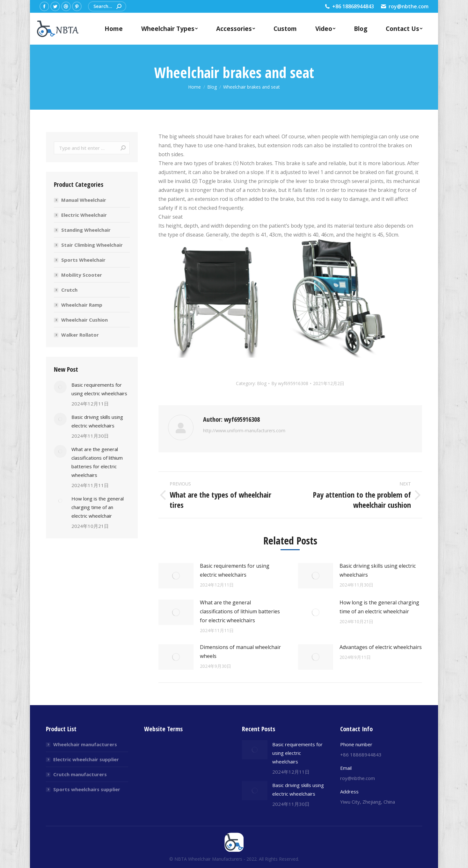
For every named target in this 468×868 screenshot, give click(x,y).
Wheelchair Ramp (82, 305)
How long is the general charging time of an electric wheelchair (379, 607)
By (290, 383)
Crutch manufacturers (80, 774)
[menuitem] (113, 29)
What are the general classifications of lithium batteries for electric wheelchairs (240, 611)
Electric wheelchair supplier (86, 759)
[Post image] (176, 576)
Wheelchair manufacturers (85, 744)
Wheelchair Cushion (84, 320)
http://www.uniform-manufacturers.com (244, 430)
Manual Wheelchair (84, 200)
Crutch (69, 290)
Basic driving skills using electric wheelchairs (378, 570)
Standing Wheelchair (86, 230)
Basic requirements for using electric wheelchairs (235, 570)
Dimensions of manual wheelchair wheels (240, 652)
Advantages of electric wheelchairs (381, 647)
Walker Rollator (80, 335)
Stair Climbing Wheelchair (92, 245)
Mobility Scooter (82, 275)
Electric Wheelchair (84, 215)
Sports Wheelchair (83, 260)
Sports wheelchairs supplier (87, 789)
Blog (262, 383)
